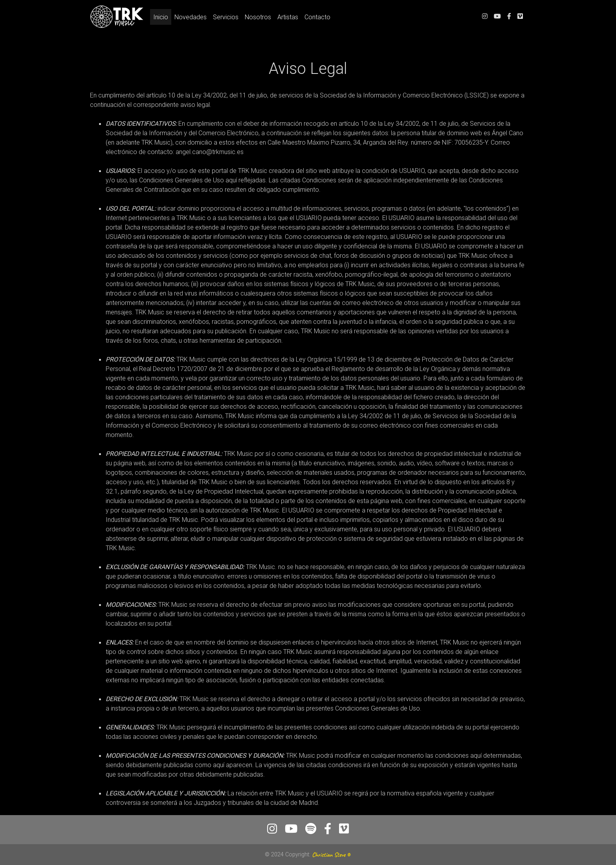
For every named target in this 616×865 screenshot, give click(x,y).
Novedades (191, 18)
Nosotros (258, 18)
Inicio (162, 18)
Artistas (288, 18)
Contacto (317, 18)
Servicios (226, 18)
